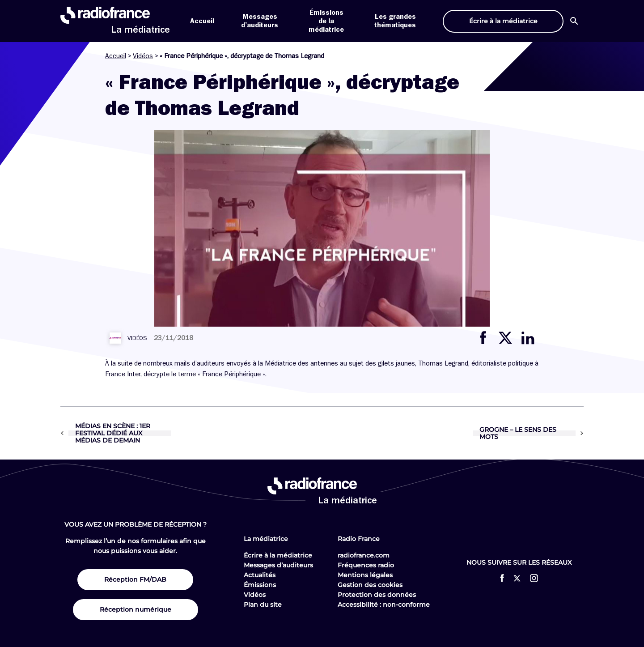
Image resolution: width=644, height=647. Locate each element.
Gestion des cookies (370, 585)
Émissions (260, 585)
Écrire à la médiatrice (278, 555)
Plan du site (263, 604)
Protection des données (377, 595)
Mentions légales (365, 575)
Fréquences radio (366, 565)
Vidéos (143, 56)
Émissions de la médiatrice (326, 21)
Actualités (260, 575)
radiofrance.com (364, 555)
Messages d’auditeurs (278, 565)
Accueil (202, 21)
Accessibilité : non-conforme (384, 604)
